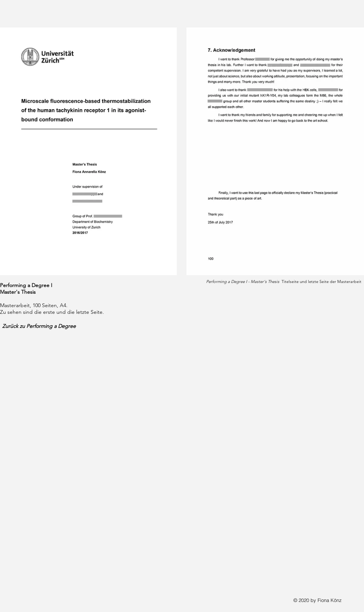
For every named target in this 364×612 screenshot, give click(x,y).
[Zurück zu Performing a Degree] (44, 326)
